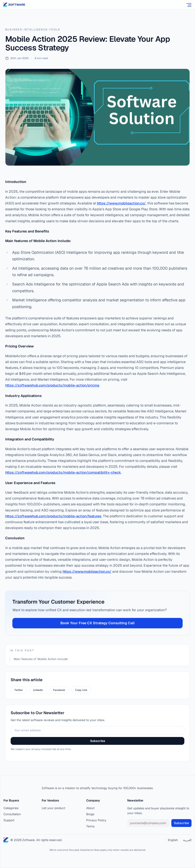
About (90, 808)
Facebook (59, 690)
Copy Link (81, 690)
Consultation (12, 814)
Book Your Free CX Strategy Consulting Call (97, 623)
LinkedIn (38, 690)
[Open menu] (189, 5)
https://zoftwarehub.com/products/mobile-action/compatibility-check (63, 472)
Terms (90, 826)
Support (9, 820)
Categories (11, 808)
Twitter (19, 690)
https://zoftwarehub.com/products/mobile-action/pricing (52, 385)
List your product (53, 808)
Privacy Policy (96, 820)
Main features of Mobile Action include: (41, 659)
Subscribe (98, 741)
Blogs (90, 814)
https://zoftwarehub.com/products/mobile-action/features (53, 516)
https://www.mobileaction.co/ (121, 203)
